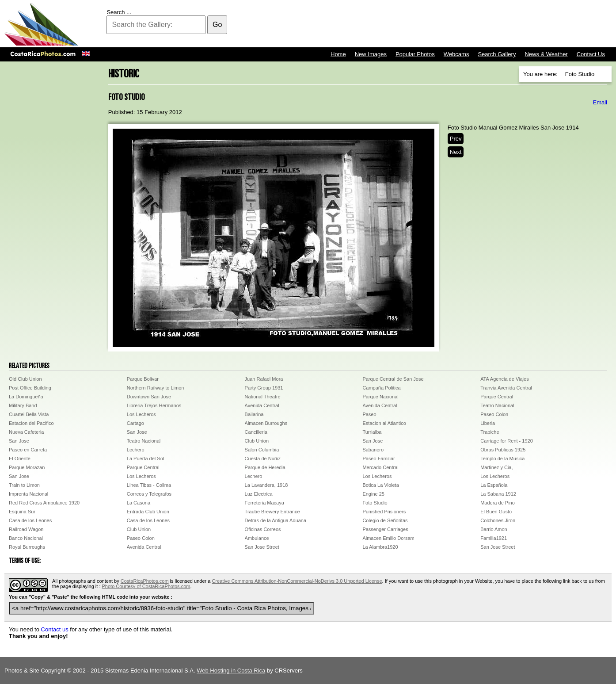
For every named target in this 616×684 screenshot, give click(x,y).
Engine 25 (373, 494)
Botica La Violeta (380, 485)
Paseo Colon (494, 414)
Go (217, 25)
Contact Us (591, 54)
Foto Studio (375, 503)
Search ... (119, 12)
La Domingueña (26, 397)
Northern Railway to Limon (156, 388)
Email (600, 102)
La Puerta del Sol (145, 459)
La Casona (139, 503)
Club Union (257, 441)
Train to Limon (24, 485)
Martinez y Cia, (496, 467)
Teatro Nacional (497, 405)
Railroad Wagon (26, 529)
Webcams (456, 54)
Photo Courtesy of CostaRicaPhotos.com (146, 586)
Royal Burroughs (27, 547)
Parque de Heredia (265, 467)
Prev (456, 139)
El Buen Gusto (496, 512)
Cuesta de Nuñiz (263, 459)
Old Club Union (25, 379)
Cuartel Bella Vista (29, 414)
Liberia (488, 423)
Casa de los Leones (30, 520)
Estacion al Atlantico (384, 423)
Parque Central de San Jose (393, 379)
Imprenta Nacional (29, 494)
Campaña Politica (381, 388)
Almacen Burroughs (266, 423)
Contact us (55, 629)
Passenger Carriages (385, 529)
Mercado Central (380, 467)
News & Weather (546, 54)
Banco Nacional (26, 538)
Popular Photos (415, 54)
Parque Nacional (380, 397)
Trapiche (490, 432)
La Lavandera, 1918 (266, 485)
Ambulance (257, 538)
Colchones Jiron (498, 520)
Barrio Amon (494, 529)
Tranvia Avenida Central (506, 388)
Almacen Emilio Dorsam (388, 538)
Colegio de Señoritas (385, 520)
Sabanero (373, 450)
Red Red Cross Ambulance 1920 (44, 503)
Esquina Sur (22, 512)
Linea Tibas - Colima (149, 485)
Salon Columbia (262, 450)
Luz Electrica (259, 494)
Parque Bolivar (143, 379)
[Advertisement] (451, 24)
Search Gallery (497, 54)
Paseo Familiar (378, 459)
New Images (371, 54)
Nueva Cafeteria (27, 432)
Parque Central (497, 397)
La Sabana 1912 (498, 494)
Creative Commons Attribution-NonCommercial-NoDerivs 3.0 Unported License (297, 581)
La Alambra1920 (380, 547)
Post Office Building (30, 388)
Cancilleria (256, 432)
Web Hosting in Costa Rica (231, 671)
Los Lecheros (141, 414)
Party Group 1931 (264, 388)
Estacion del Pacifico (31, 423)
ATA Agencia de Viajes (504, 379)
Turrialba (372, 432)
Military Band (23, 405)
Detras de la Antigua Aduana (276, 520)
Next (456, 152)
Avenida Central (262, 405)
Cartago (135, 423)
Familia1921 (494, 538)
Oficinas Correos (263, 529)
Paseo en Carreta (28, 450)
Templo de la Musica (502, 459)
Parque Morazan (27, 467)
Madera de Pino (498, 503)
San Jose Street (262, 547)
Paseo (369, 414)
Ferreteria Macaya (264, 503)
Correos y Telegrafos (149, 494)
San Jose (137, 432)
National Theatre (263, 397)
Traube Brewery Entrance (272, 512)
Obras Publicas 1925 (503, 450)
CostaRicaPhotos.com (145, 581)
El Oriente (20, 459)
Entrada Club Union (148, 512)
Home (338, 54)
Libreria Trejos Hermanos (154, 405)
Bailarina (254, 414)
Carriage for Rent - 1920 (507, 441)
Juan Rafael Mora (264, 379)
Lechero (136, 450)
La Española (494, 485)
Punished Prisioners (384, 512)
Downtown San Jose (149, 397)
